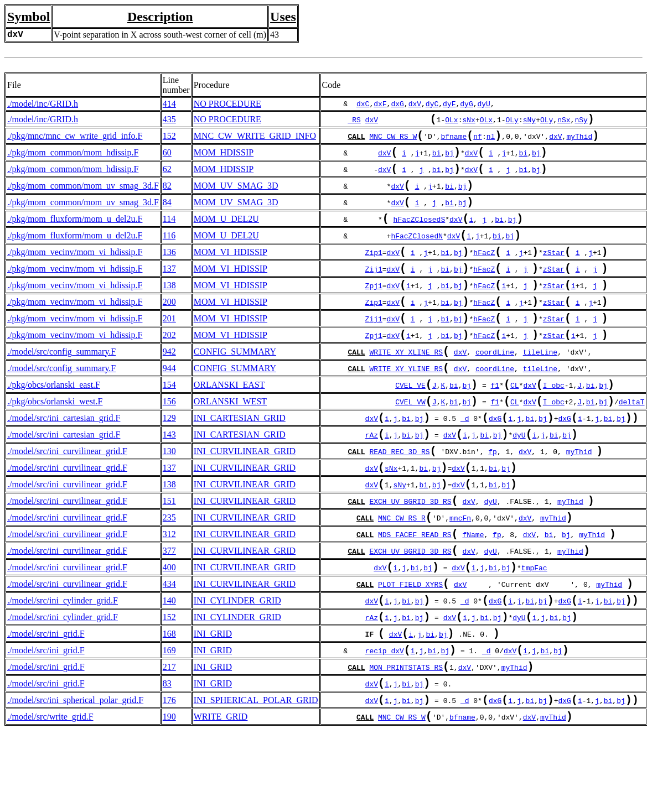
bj (449, 159)
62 (167, 177)
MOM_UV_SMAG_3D (236, 196)
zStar (554, 272)
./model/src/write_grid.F (50, 797)
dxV (415, 104)
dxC (363, 104)
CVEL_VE (410, 423)
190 (169, 797)
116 (169, 252)
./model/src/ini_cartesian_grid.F (64, 459)
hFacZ (484, 272)
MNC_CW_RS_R (402, 573)
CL (515, 423)
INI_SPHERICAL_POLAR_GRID (256, 779)
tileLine (540, 385)
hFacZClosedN (417, 253)
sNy (529, 122)
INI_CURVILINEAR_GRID (245, 496)
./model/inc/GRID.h (43, 104)
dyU (484, 104)
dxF (380, 104)
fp (493, 498)
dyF (449, 104)
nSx (564, 122)
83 (167, 760)
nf (478, 140)
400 (169, 628)
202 (169, 365)
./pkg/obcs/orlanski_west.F (55, 440)
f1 (495, 423)
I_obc (554, 423)
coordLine (495, 385)
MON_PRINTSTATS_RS (406, 742)
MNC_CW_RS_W (393, 140)
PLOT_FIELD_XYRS (410, 648)
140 (169, 666)
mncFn (460, 573)
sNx (469, 122)
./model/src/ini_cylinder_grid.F (63, 666)
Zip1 (374, 272)
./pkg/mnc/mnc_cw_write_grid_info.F (75, 139)
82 (167, 196)
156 (169, 440)
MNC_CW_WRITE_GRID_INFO (255, 139)
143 (169, 478)
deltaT (632, 441)
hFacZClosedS (420, 235)
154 (169, 421)
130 (169, 496)
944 (169, 402)
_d (465, 460)
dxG (397, 104)
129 (169, 459)
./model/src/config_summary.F (61, 384)
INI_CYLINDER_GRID (237, 666)
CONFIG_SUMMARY (235, 384)
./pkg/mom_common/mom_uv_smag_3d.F (83, 196)
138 (169, 308)
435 (169, 120)
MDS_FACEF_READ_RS (415, 592)
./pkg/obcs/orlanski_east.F (54, 421)
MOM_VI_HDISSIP (231, 271)
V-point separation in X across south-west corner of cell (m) (160, 35)
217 (169, 741)
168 (169, 703)
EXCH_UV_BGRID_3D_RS (410, 554)
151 (169, 553)
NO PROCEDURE (227, 104)
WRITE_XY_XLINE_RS (406, 385)
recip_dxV (385, 723)
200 (169, 327)
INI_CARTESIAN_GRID (240, 459)
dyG (466, 104)
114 (169, 233)
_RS (354, 122)
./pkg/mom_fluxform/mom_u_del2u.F (75, 233)
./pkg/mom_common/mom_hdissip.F (73, 158)
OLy (512, 122)
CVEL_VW (410, 441)
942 (169, 384)
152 (169, 139)
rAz (372, 479)
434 (169, 647)
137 (169, 290)
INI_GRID (213, 703)
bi (437, 159)
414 (169, 104)
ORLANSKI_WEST (230, 440)
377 (169, 609)
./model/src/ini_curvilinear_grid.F (67, 496)
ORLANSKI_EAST (229, 421)
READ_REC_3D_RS (399, 498)
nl (491, 140)
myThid (579, 140)
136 (169, 271)
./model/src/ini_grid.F (46, 703)
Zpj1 (374, 310)
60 (167, 158)
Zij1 (374, 291)
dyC (432, 104)
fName (473, 592)
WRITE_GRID (221, 797)
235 (169, 572)
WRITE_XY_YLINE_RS (406, 404)
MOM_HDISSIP (224, 158)
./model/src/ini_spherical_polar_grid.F (75, 779)
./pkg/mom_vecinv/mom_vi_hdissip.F (75, 271)
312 (169, 590)
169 (169, 722)
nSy (581, 122)
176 (169, 779)
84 (167, 214)
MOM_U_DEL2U (226, 233)
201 (169, 346)
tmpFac (534, 629)
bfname (454, 140)
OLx (451, 122)
